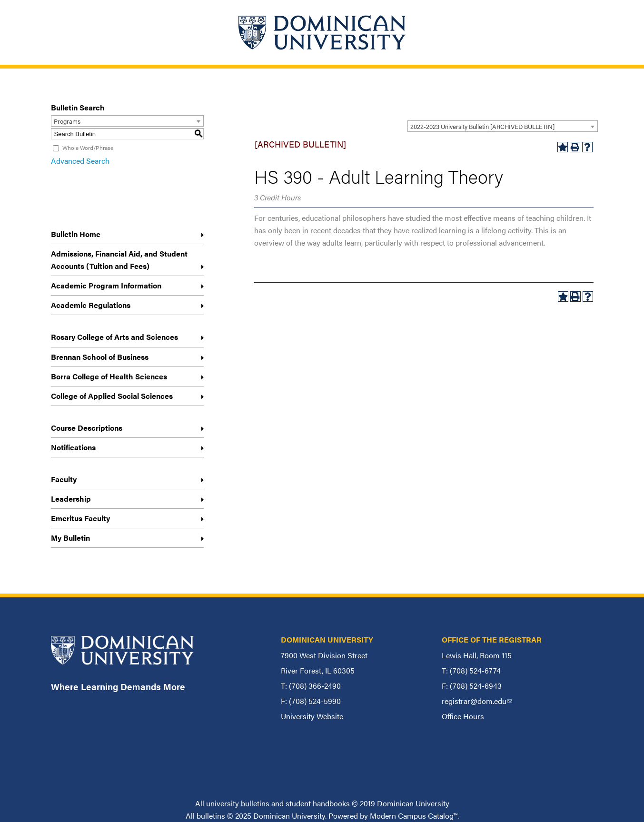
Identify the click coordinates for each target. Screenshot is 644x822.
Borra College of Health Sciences (109, 376)
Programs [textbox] (67, 121)
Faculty (64, 479)
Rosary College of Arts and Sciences (114, 337)
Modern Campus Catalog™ (414, 816)
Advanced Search (80, 161)
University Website (312, 716)
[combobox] (503, 126)
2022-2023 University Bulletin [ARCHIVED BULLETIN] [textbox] (482, 126)
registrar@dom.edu (477, 701)
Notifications (73, 447)
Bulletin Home (76, 234)
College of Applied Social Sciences (112, 396)
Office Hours (463, 716)
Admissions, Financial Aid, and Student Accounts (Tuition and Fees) (119, 260)
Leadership (71, 499)
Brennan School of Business (100, 357)
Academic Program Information (106, 285)
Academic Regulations (91, 305)
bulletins (211, 816)
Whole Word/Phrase (88, 148)
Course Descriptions (87, 428)
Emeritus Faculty (80, 518)
